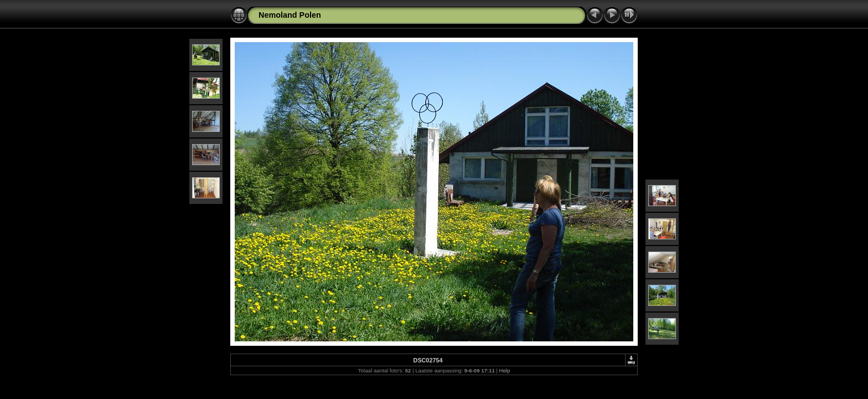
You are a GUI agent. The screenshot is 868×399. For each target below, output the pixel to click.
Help (505, 370)
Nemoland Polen (290, 15)
